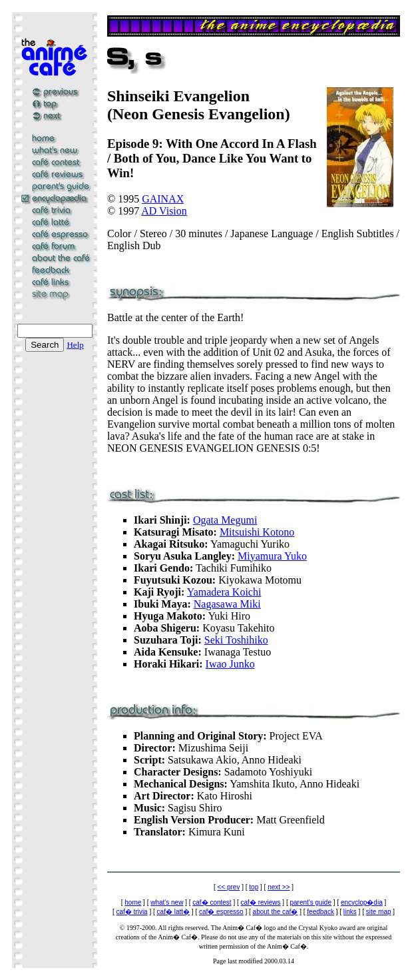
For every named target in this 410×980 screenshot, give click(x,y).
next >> (279, 887)
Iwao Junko (230, 664)
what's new (167, 902)
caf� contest (212, 902)
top (254, 887)
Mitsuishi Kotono (257, 532)
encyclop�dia (362, 902)
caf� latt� (173, 912)
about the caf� (276, 912)
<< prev (229, 887)
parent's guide (310, 902)
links (350, 912)
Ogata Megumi (225, 520)
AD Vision (164, 211)
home (133, 902)
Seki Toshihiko (236, 640)
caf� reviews (261, 902)
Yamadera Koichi (224, 592)
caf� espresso (221, 912)
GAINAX (163, 199)
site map (379, 912)
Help (75, 345)
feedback (320, 912)
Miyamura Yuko (272, 556)
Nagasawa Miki (227, 604)
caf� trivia (131, 912)
